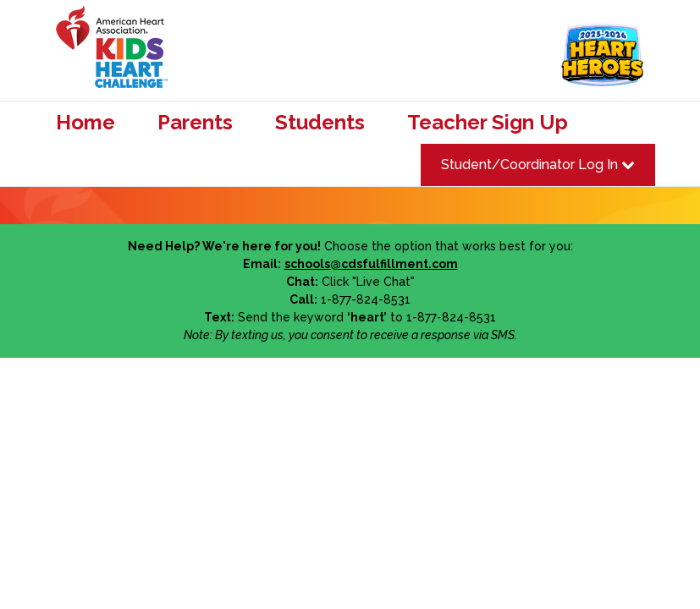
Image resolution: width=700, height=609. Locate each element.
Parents (195, 123)
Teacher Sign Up (488, 123)
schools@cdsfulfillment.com (371, 264)
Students (320, 123)
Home (85, 123)
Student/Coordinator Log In (538, 165)
